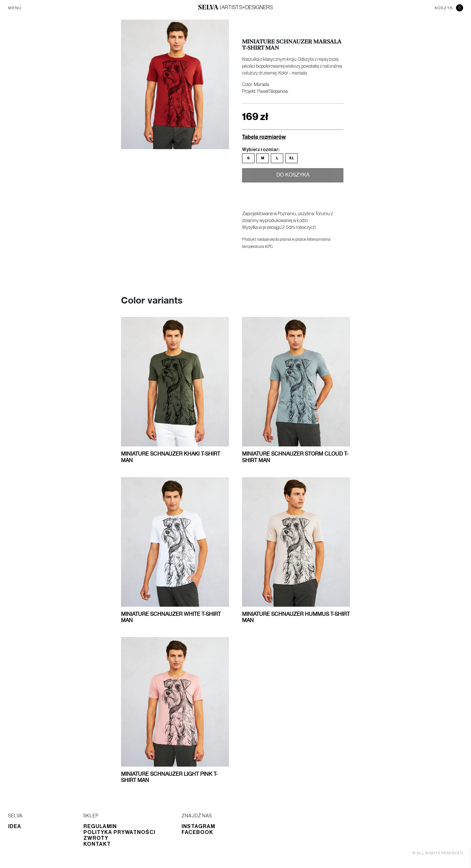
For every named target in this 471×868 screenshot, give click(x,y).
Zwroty (96, 838)
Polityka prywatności (119, 832)
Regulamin (100, 826)
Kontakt (97, 844)
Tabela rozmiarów (264, 137)
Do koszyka (293, 176)
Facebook (197, 832)
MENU (15, 8)
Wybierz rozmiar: (261, 150)
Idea (15, 826)
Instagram (198, 826)
